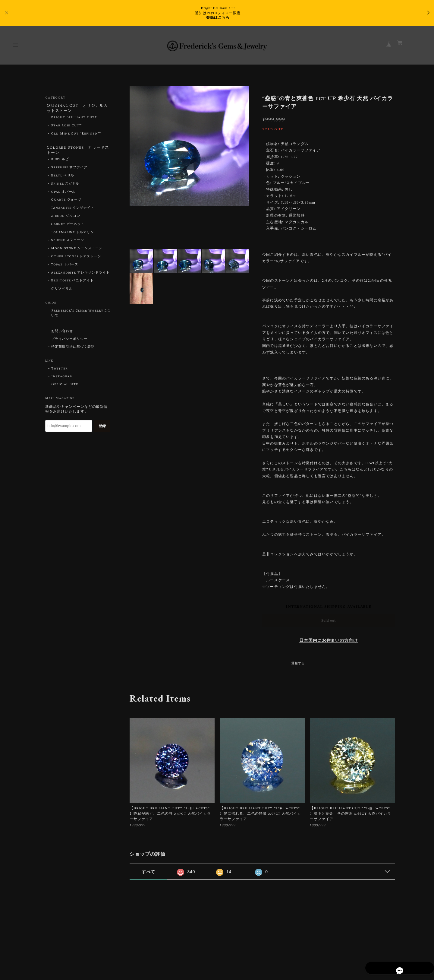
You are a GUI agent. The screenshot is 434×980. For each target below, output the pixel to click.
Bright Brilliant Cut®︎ (74, 119)
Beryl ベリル (63, 178)
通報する (298, 663)
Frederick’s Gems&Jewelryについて (81, 316)
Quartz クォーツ (66, 203)
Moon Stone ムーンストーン (77, 251)
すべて (148, 872)
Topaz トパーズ (65, 267)
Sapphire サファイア (69, 170)
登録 (102, 429)
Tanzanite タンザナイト (73, 211)
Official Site (64, 387)
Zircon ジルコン (66, 219)
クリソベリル (62, 291)
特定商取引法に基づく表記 (73, 350)
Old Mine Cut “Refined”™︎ (76, 135)
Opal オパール (63, 195)
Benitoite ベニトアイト (72, 284)
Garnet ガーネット (68, 227)
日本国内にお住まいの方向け (329, 641)
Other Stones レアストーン (76, 259)
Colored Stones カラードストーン (77, 152)
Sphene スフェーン (68, 243)
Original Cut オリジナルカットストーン (78, 108)
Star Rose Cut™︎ (66, 127)
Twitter (59, 371)
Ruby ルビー (62, 162)
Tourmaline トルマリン (72, 235)
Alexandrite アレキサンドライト (80, 275)
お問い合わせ (62, 334)
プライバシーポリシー (69, 342)
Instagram (62, 379)
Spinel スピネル (65, 186)
